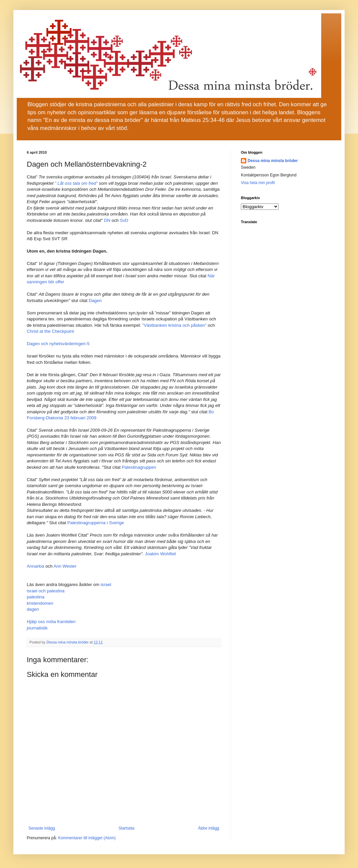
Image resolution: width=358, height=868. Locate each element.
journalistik (37, 628)
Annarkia (35, 566)
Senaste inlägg (42, 828)
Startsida (126, 828)
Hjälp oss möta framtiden (51, 622)
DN (107, 220)
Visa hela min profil (258, 183)
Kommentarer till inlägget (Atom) (87, 838)
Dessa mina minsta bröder (273, 161)
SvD (124, 220)
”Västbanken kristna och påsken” (174, 325)
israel (106, 585)
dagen (33, 609)
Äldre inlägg (209, 828)
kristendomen (40, 603)
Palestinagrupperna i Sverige (96, 523)
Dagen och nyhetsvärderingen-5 (58, 344)
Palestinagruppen (139, 467)
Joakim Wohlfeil (160, 554)
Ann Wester (65, 566)
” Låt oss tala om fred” (77, 183)
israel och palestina (46, 591)
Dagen (95, 301)
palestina (36, 597)
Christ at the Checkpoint (50, 331)
